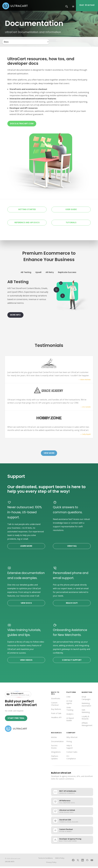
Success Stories (54, 748)
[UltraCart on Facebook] (73, 862)
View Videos (26, 661)
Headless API (56, 719)
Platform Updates (55, 759)
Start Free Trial (16, 720)
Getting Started (27, 211)
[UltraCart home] (16, 730)
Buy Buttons (56, 711)
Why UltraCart (72, 739)
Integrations (56, 754)
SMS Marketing (86, 713)
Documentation (57, 743)
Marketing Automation (86, 706)
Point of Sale (56, 715)
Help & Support (70, 748)
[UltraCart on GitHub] (87, 862)
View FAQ (72, 548)
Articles (54, 739)
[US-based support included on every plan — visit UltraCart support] (18, 696)
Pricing (69, 743)
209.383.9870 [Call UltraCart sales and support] (10, 863)
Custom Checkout (55, 705)
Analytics (70, 716)
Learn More (26, 548)
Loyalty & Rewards (85, 719)
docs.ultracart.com (22, 125)
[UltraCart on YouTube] (92, 862)
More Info (15, 316)
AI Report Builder (70, 721)
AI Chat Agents (69, 704)
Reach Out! (72, 604)
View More (49, 455)
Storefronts (56, 700)
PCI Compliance (71, 759)
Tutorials (71, 224)
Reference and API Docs (27, 224)
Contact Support (72, 661)
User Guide (71, 211)
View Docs (26, 604)
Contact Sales (72, 754)
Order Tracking (70, 710)
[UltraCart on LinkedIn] (83, 862)
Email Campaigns (86, 700)
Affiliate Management (87, 726)
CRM (68, 698)
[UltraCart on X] (78, 862)
